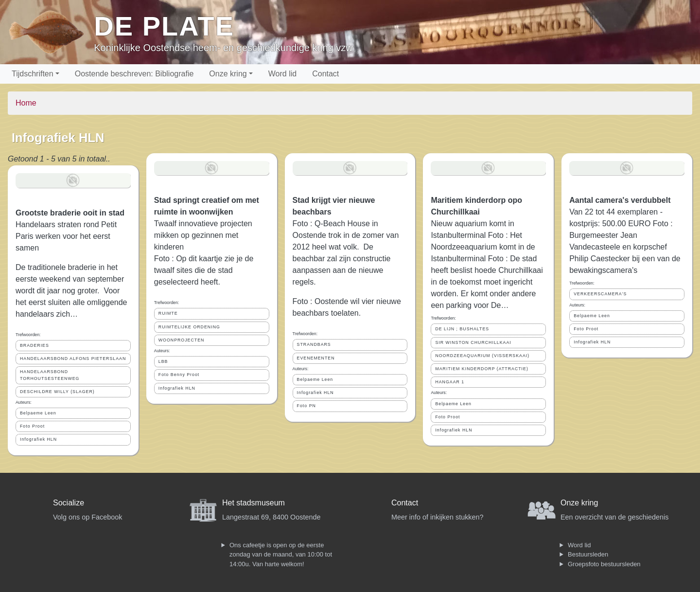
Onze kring (228, 74)
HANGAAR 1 (450, 382)
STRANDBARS (314, 344)
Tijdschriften (33, 74)
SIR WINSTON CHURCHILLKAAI (473, 342)
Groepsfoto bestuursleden (604, 564)
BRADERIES (35, 345)
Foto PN (306, 406)
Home (26, 103)
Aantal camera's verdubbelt (620, 200)
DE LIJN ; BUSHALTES (462, 329)
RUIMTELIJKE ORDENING (189, 327)
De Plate (164, 26)
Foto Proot (32, 426)
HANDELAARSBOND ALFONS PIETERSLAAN (73, 359)
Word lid (282, 74)
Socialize (69, 503)
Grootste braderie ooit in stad (70, 213)
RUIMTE (168, 313)
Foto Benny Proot (179, 375)
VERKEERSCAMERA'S (600, 294)
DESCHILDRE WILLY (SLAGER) (57, 392)
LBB (163, 361)
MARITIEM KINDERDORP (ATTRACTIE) (481, 369)
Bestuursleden (588, 554)
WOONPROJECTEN (182, 340)
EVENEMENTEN (316, 358)
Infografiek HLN (38, 439)
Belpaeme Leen (38, 413)
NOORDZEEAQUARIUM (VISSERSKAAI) (482, 356)
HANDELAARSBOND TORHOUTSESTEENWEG (50, 375)
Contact (325, 74)
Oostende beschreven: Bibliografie (134, 74)
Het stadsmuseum (254, 503)
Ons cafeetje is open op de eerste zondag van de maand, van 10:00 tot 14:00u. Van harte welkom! (281, 555)
